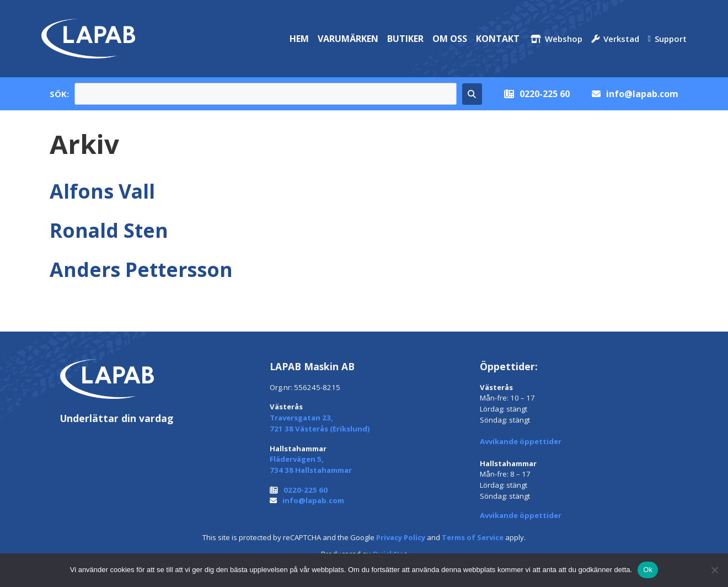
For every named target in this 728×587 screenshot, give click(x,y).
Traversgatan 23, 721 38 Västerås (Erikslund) (320, 423)
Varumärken (348, 39)
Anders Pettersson (141, 269)
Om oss (450, 39)
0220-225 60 (545, 94)
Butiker (405, 39)
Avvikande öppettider (521, 441)
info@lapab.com (642, 94)
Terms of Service (473, 537)
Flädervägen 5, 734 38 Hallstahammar (311, 465)
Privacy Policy (401, 537)
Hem (299, 39)
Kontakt (498, 39)
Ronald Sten (109, 230)
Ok (648, 570)
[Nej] (714, 570)
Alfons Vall (102, 191)
